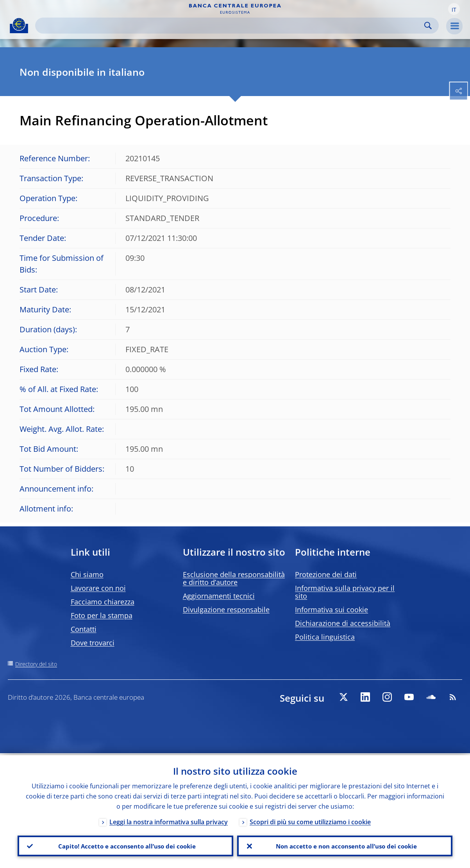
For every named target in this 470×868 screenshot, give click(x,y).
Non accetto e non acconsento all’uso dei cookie (345, 845)
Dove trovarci (93, 643)
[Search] (231, 26)
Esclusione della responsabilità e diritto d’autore (234, 578)
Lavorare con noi (98, 588)
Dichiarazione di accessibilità (343, 623)
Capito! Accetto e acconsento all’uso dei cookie (125, 845)
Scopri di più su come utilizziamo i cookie (310, 820)
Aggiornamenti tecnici (219, 596)
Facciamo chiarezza (103, 602)
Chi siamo (87, 574)
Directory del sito (36, 664)
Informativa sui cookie (332, 610)
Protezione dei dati (326, 574)
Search (428, 26)
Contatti (84, 629)
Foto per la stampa (102, 615)
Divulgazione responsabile (226, 610)
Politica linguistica (325, 637)
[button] (454, 9)
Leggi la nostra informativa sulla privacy (169, 820)
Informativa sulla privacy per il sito (345, 592)
